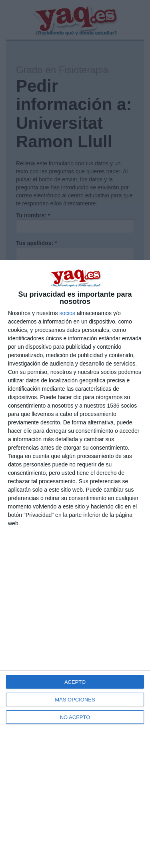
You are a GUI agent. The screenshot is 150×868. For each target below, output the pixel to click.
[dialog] (75, 564)
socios (67, 313)
